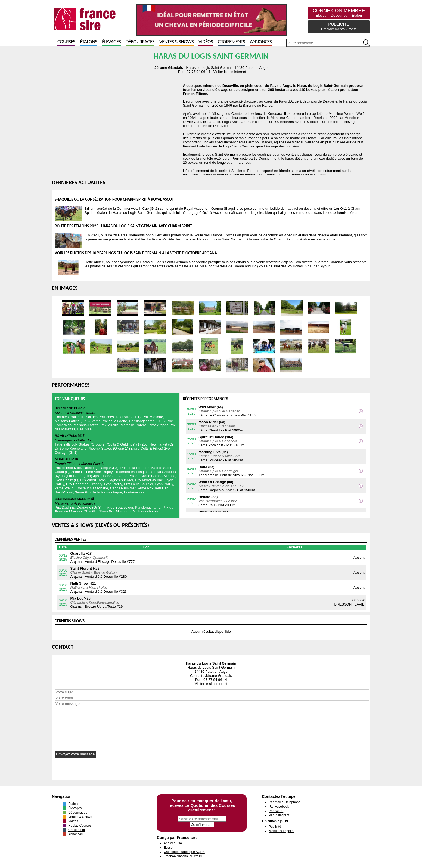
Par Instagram (279, 815)
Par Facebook (279, 807)
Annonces (261, 42)
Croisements (231, 42)
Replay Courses (80, 826)
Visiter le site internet (229, 72)
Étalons (89, 42)
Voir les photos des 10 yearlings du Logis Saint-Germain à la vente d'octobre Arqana (136, 253)
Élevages (111, 42)
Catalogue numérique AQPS (184, 852)
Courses (66, 42)
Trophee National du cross (183, 856)
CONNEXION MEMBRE (339, 13)
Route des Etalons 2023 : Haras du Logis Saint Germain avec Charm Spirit (123, 226)
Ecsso (168, 848)
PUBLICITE (339, 26)
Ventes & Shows (176, 42)
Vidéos (206, 42)
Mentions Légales (281, 831)
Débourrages (140, 42)
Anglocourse (173, 843)
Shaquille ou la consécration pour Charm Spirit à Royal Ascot (114, 200)
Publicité (275, 827)
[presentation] (96, 737)
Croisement (77, 830)
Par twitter (276, 811)
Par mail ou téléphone (285, 802)
